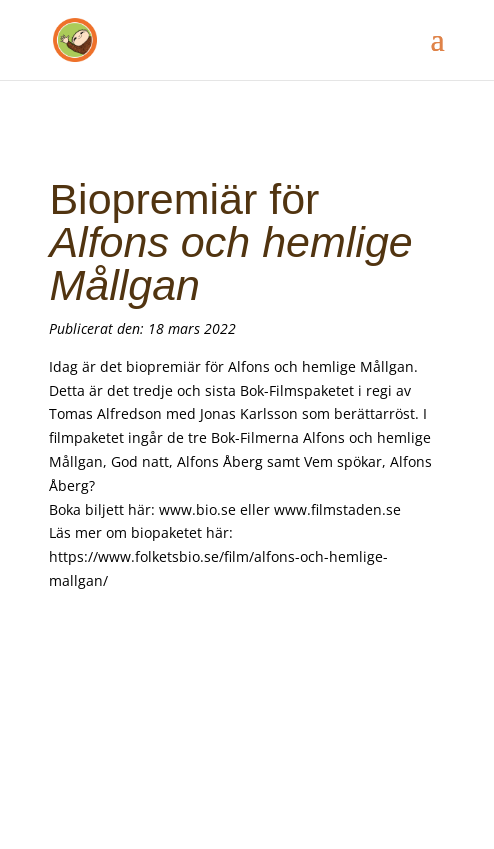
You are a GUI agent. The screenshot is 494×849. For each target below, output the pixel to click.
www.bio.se (197, 509)
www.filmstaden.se (337, 509)
